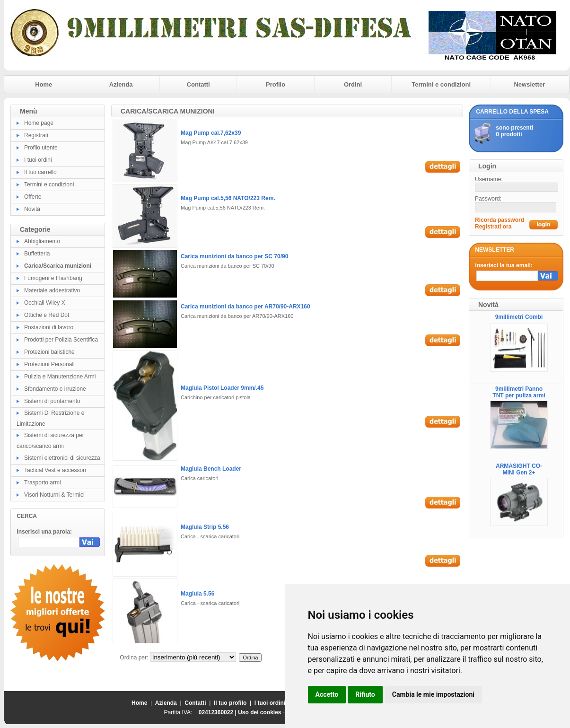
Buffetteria (37, 254)
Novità (32, 209)
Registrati (36, 135)
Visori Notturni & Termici (54, 495)
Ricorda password (500, 220)
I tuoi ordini (38, 160)
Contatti (198, 84)
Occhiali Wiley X (45, 303)
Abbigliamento (42, 241)
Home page (39, 123)
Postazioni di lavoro (49, 327)
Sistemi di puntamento (52, 401)
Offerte (33, 197)
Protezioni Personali (49, 364)
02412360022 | (218, 712)
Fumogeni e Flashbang (53, 278)
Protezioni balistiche (49, 352)
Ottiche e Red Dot (47, 315)
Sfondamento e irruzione (55, 389)
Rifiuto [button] (365, 694)
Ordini (353, 84)
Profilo (276, 84)
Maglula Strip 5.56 (205, 527)
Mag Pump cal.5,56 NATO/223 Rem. (228, 198)
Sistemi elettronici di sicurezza (62, 458)
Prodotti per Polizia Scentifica (61, 340)
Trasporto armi (43, 482)
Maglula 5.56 (197, 594)
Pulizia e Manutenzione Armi (60, 377)
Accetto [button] (327, 694)
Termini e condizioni (441, 84)
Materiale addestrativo (52, 290)
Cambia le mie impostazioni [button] (433, 694)
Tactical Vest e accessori (55, 470)
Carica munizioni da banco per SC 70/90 (234, 256)
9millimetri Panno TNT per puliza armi (519, 392)
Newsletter (529, 84)
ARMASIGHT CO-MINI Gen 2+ (519, 469)
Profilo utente (41, 148)
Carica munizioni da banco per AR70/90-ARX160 (246, 307)
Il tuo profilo (230, 703)
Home (44, 84)
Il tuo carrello (40, 172)
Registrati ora (493, 227)
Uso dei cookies (259, 712)
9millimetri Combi (519, 317)
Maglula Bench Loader (211, 469)
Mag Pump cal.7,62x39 (211, 133)
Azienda (121, 84)
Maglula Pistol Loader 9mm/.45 (222, 388)
